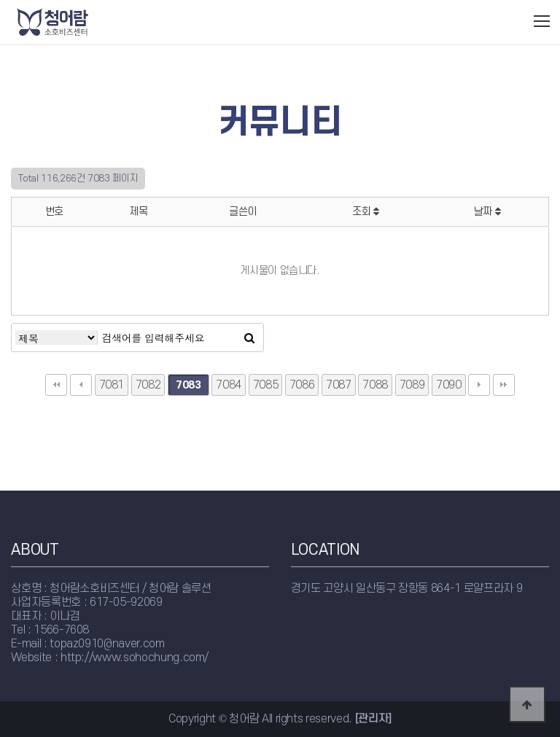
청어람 (82, 22)
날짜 (487, 212)
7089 (412, 385)
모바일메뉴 (542, 22)
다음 (479, 385)
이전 (81, 385)
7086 (302, 385)
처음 (56, 385)
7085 (266, 385)
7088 (375, 385)
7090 (449, 385)
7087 (339, 385)
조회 (366, 212)
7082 (148, 385)
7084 (229, 385)
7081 (112, 385)
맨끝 (504, 385)
